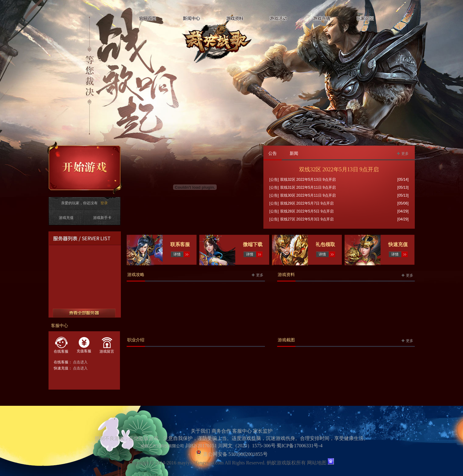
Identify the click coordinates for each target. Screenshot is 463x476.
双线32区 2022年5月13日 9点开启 (339, 169)
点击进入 (80, 362)
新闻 (294, 153)
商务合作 (221, 431)
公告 (273, 153)
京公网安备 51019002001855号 (235, 454)
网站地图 (317, 463)
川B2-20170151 (201, 446)
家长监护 (263, 431)
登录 (104, 203)
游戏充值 (66, 218)
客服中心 (242, 431)
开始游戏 (85, 168)
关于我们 (201, 431)
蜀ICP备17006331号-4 (299, 446)
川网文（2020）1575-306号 (247, 446)
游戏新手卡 (102, 218)
